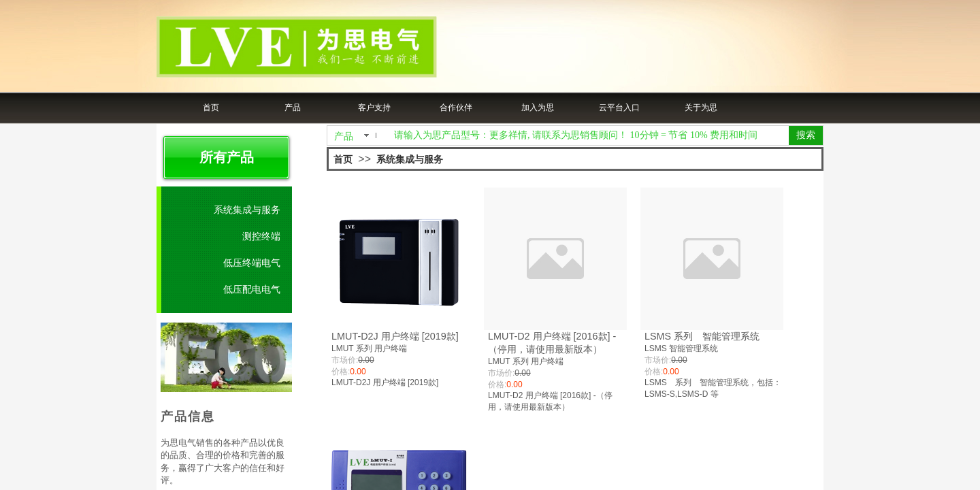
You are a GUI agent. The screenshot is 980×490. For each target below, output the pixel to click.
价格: (341, 372)
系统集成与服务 (410, 160)
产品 (293, 108)
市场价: (345, 360)
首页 (211, 108)
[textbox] (589, 135)
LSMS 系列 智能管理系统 (702, 336)
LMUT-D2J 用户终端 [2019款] (395, 336)
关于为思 (701, 108)
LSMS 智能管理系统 (681, 348)
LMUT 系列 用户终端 (369, 348)
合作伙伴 (456, 108)
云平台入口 (619, 108)
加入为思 (538, 108)
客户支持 (374, 108)
